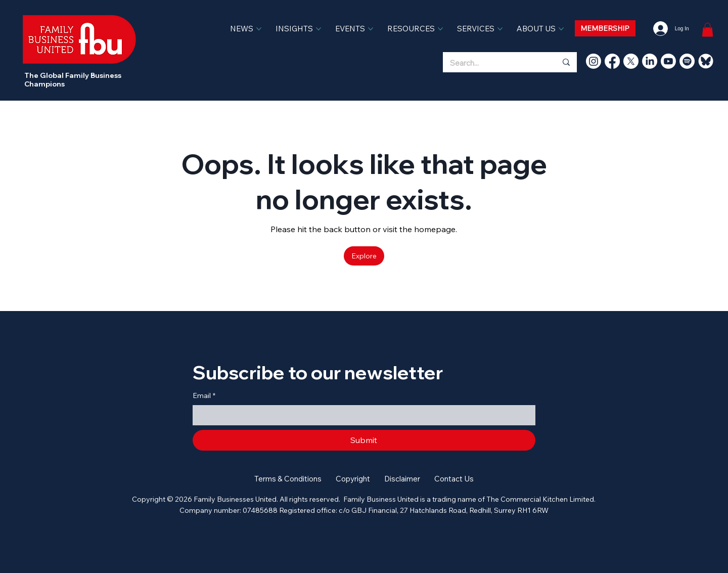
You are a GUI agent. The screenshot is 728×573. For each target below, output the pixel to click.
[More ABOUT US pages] (561, 29)
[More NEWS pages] (259, 29)
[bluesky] (706, 61)
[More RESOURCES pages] (440, 29)
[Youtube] (668, 61)
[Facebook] (612, 61)
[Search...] (492, 63)
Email (204, 396)
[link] (708, 30)
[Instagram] (594, 61)
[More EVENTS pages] (371, 29)
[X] (631, 61)
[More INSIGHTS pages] (318, 29)
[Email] (361, 415)
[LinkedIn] (650, 61)
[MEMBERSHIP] (605, 28)
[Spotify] (687, 61)
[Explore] (364, 256)
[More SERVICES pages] (500, 29)
